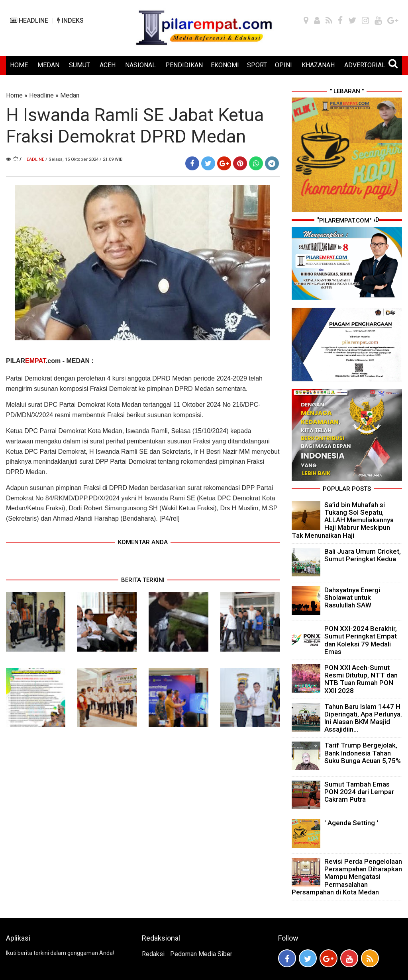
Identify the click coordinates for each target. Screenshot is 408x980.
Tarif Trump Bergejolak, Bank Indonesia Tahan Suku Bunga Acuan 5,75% (363, 753)
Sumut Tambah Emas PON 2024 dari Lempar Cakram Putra (359, 792)
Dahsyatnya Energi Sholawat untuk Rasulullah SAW (352, 597)
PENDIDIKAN (184, 65)
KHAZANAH (318, 65)
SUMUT (79, 65)
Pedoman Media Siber (201, 954)
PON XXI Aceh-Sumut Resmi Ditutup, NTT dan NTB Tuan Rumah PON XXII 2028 (361, 679)
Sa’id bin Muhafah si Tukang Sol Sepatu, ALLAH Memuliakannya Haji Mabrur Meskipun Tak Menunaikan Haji (343, 520)
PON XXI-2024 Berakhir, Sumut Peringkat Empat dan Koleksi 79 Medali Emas (361, 640)
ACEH (108, 65)
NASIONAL (140, 65)
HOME (19, 65)
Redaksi (153, 954)
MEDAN (48, 65)
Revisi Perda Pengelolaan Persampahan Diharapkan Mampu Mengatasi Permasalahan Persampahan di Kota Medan (347, 877)
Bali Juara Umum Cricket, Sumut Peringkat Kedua (363, 555)
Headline (41, 95)
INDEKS (70, 20)
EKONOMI (225, 65)
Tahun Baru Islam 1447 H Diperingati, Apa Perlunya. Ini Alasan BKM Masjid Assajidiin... (363, 718)
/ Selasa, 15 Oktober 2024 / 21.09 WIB (84, 159)
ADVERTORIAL (365, 65)
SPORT (257, 65)
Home (14, 95)
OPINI (283, 65)
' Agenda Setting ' (351, 823)
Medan (70, 95)
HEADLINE (29, 20)
